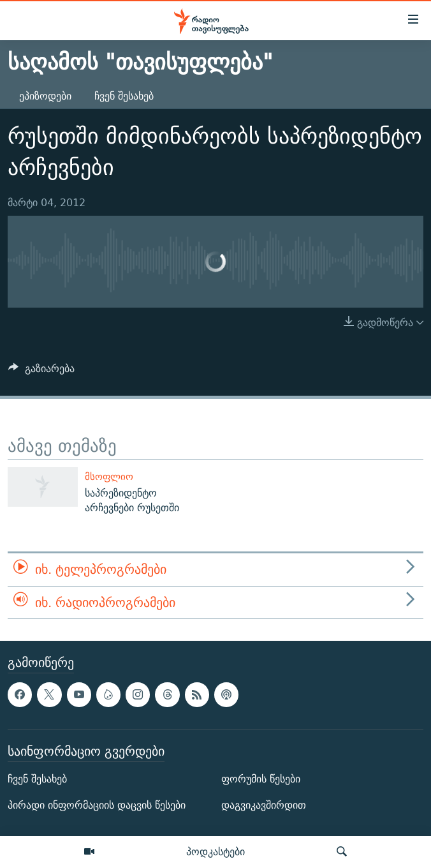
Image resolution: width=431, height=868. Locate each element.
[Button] (41, 372)
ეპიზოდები (45, 96)
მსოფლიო (109, 476)
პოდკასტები (215, 851)
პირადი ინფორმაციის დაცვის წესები (97, 805)
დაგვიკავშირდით (264, 805)
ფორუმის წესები (261, 779)
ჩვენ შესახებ (124, 96)
